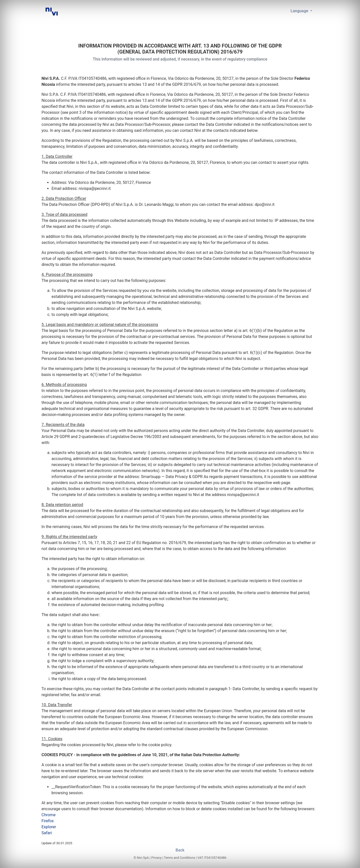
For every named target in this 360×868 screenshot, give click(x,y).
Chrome (48, 815)
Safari (47, 833)
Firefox (48, 821)
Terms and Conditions (179, 858)
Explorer (49, 827)
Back (180, 850)
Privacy (156, 858)
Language (300, 11)
